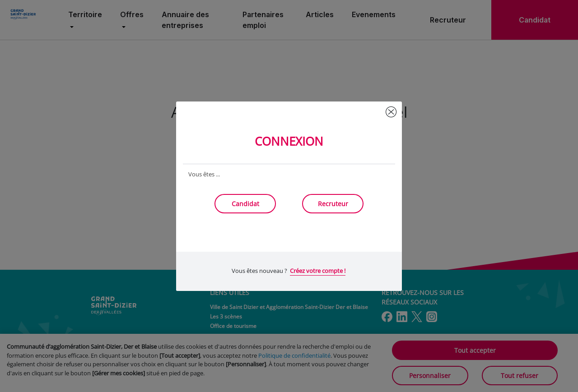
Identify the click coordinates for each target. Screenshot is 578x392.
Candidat (245, 204)
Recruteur (333, 204)
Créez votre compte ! (318, 271)
